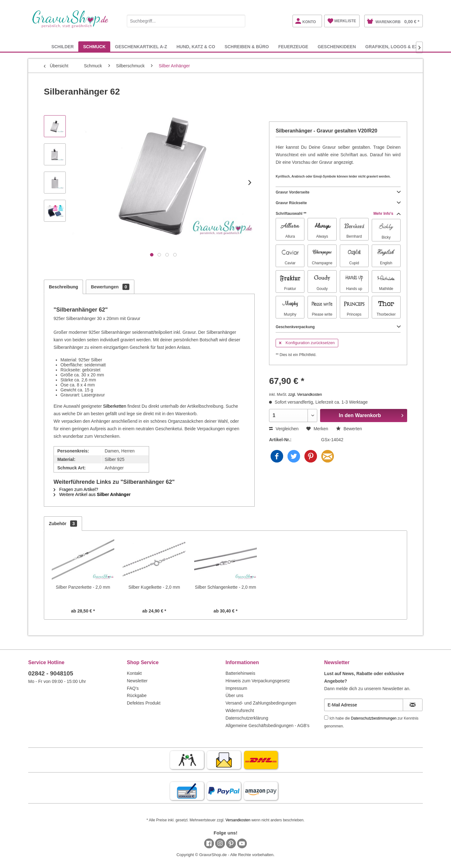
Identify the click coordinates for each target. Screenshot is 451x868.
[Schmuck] (94, 46)
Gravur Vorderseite (338, 192)
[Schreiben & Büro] (247, 46)
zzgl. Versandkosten (305, 395)
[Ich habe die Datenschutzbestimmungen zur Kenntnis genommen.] (326, 718)
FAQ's (133, 688)
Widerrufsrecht (240, 710)
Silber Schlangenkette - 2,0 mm (225, 587)
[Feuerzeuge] (293, 46)
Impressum (236, 688)
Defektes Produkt (144, 703)
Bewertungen (110, 287)
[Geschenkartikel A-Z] (141, 46)
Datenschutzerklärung (247, 718)
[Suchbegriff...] (186, 21)
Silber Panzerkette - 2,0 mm (83, 587)
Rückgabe (137, 695)
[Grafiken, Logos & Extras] (397, 46)
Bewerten (349, 429)
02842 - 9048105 (51, 673)
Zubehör (63, 524)
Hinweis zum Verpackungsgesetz (258, 681)
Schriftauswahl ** (338, 214)
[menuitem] (186, 20)
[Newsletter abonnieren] (413, 705)
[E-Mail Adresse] (364, 705)
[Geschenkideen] (337, 46)
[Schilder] (63, 46)
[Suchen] (239, 21)
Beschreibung (63, 287)
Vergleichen (284, 429)
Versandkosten (238, 820)
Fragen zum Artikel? (76, 489)
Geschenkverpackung (338, 327)
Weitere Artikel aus (92, 494)
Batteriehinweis (240, 673)
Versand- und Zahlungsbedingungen (261, 703)
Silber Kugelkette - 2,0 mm (154, 587)
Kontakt (134, 673)
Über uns (234, 695)
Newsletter (137, 681)
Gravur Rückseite (338, 203)
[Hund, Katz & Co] (196, 46)
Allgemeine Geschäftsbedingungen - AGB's (267, 726)
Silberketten (115, 406)
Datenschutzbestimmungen (374, 718)
